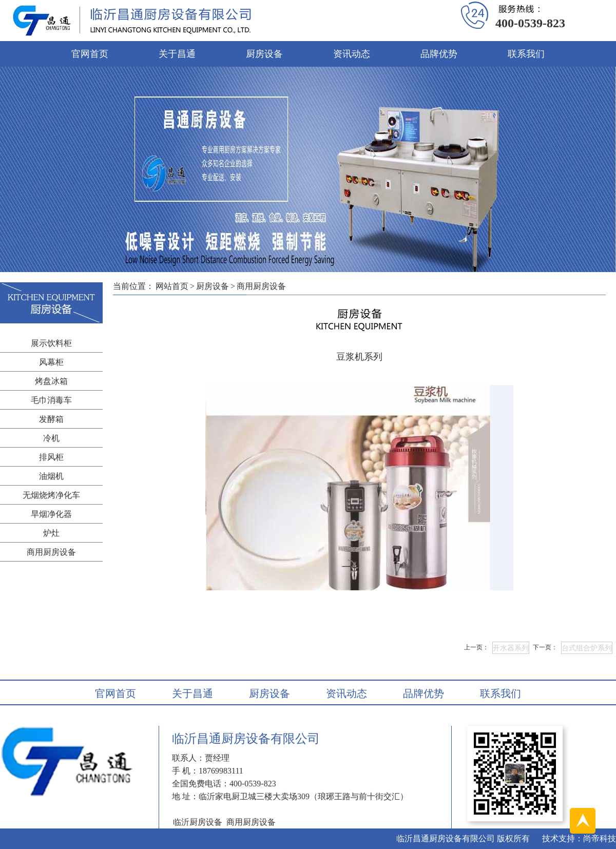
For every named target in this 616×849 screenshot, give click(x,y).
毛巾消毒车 (51, 400)
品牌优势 (439, 54)
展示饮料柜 (51, 343)
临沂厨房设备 (198, 822)
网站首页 (172, 286)
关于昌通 (177, 54)
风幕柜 (51, 362)
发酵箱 (51, 419)
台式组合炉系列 (587, 648)
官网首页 (90, 54)
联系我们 (526, 54)
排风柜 (51, 457)
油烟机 (51, 476)
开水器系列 (511, 648)
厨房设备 (264, 54)
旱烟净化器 (51, 514)
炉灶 (51, 533)
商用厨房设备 (51, 552)
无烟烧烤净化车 (51, 495)
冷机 (51, 438)
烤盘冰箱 (51, 381)
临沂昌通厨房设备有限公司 (446, 838)
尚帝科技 (600, 838)
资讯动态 (352, 54)
